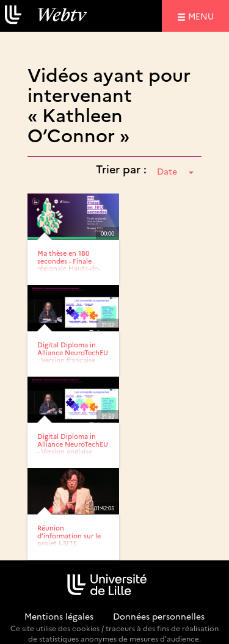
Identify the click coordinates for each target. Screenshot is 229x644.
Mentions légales (59, 616)
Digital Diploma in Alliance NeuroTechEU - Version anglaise (73, 443)
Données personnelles (159, 616)
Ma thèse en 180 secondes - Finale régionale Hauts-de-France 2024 (68, 264)
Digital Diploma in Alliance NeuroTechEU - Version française (73, 352)
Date (175, 171)
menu (203, 16)
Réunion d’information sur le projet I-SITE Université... (69, 539)
